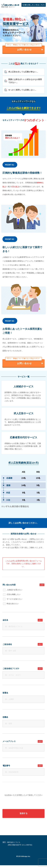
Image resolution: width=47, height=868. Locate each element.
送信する (24, 816)
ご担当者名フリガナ (23, 669)
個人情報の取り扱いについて (14, 795)
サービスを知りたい (15, 599)
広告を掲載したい (14, 594)
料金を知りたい (13, 603)
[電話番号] (23, 772)
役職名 (5, 717)
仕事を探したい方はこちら (34, 5)
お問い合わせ (24, 48)
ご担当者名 (23, 644)
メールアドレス (23, 741)
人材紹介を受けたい (15, 590)
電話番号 (23, 766)
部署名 (5, 693)
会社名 (23, 620)
